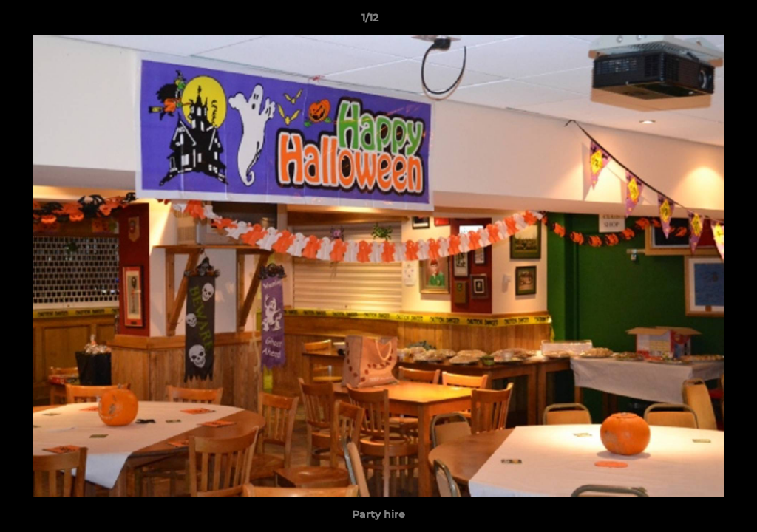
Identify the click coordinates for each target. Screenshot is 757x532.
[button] (695, 21)
